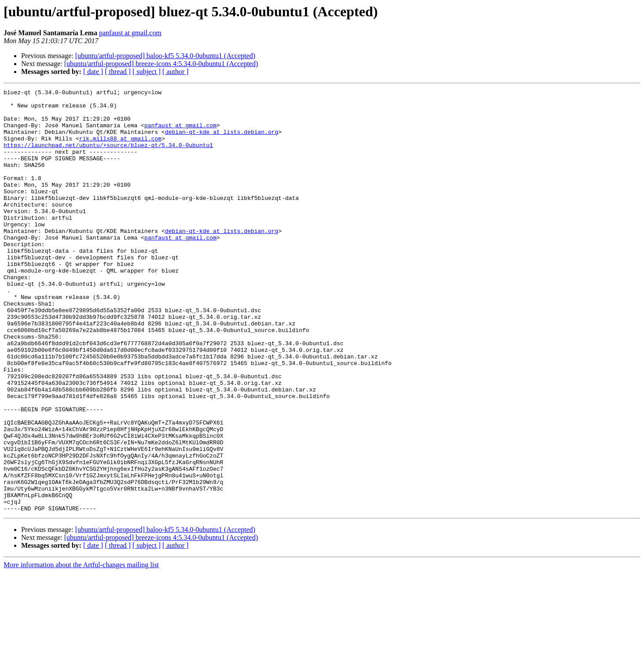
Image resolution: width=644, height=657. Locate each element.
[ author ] (176, 72)
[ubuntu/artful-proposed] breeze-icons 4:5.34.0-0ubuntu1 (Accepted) (161, 64)
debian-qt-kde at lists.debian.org (222, 141)
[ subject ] (147, 72)
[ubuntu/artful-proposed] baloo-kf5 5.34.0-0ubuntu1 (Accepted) (165, 56)
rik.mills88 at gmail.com (120, 149)
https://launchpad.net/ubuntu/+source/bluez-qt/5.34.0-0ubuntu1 (108, 157)
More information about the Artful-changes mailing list (81, 649)
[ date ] (93, 72)
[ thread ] (118, 72)
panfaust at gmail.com (130, 33)
